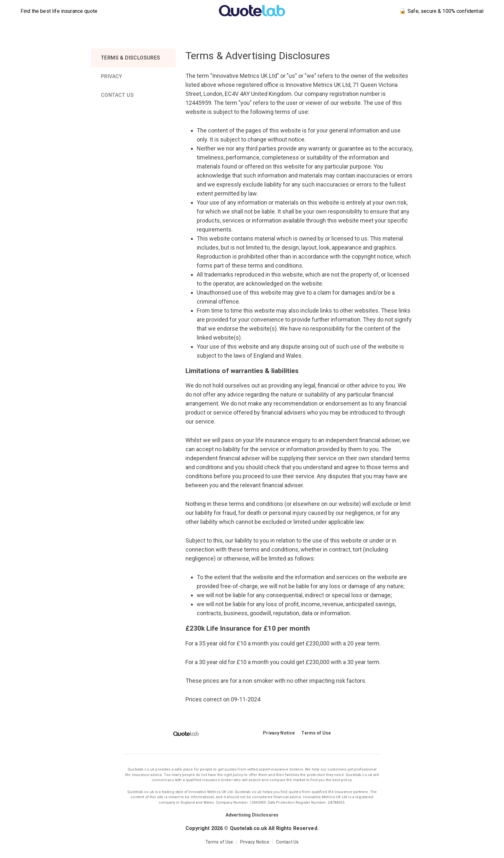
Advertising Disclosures (252, 815)
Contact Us (288, 842)
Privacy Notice (279, 733)
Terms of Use (316, 733)
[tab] (134, 58)
